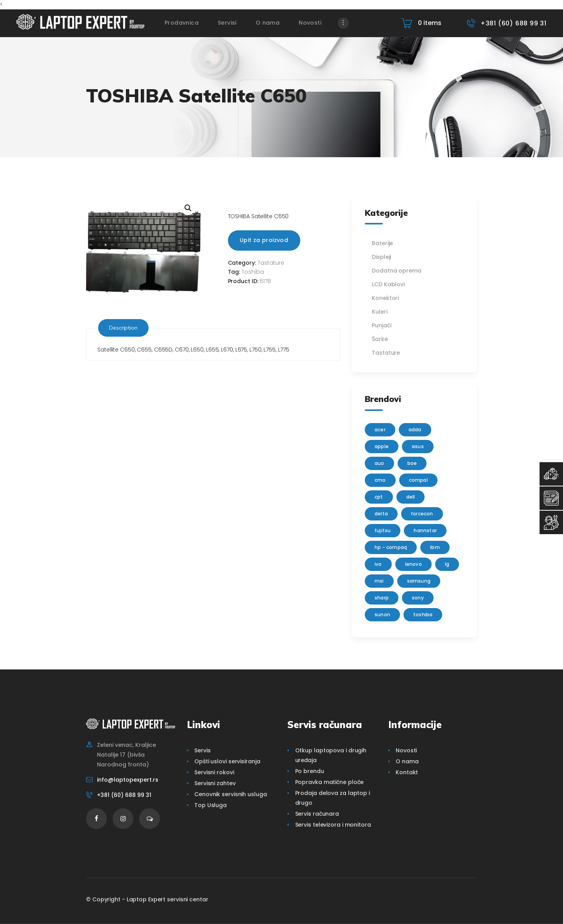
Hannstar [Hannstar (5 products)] (425, 530)
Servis (202, 750)
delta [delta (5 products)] (381, 514)
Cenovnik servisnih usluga (231, 794)
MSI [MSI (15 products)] (379, 581)
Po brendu (310, 771)
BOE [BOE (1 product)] (412, 463)
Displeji (381, 257)
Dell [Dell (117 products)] (411, 497)
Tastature (271, 263)
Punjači (381, 325)
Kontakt (407, 772)
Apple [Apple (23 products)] (382, 446)
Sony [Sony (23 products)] (418, 598)
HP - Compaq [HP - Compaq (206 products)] (391, 547)
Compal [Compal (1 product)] (418, 480)
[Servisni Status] (551, 522)
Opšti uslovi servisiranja (227, 761)
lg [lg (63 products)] (447, 564)
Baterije (382, 243)
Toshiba (253, 272)
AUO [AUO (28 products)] (379, 463)
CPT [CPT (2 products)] (379, 497)
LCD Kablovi (388, 284)
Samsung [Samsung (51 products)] (419, 581)
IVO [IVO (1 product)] (378, 564)
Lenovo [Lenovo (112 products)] (413, 564)
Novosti (406, 750)
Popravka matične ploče (330, 782)
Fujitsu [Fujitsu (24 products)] (383, 530)
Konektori (385, 298)
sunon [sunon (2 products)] (382, 615)
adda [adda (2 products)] (415, 430)
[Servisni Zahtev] (551, 498)
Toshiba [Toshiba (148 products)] (423, 615)
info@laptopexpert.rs (128, 780)
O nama (407, 761)
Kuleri (379, 312)
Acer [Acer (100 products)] (380, 430)
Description (123, 328)
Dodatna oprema (397, 271)
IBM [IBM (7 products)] (435, 547)
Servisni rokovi (214, 772)
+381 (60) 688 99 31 (124, 795)
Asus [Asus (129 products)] (418, 446)
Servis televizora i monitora (333, 825)
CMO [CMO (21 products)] (380, 480)
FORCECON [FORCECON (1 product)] (422, 514)
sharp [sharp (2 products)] (382, 598)
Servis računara (317, 814)
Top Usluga (211, 805)
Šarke (380, 339)
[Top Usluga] (551, 474)
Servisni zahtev (215, 783)
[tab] (123, 328)
